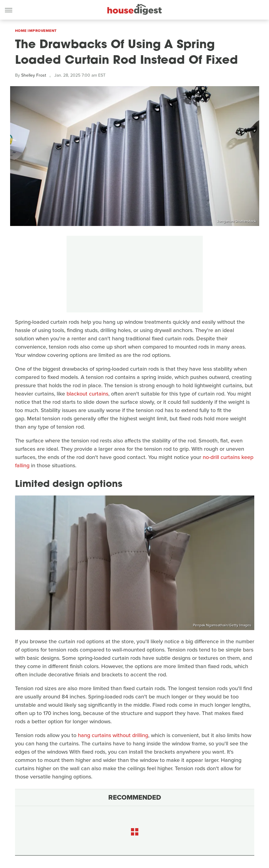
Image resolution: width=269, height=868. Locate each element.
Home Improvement (36, 31)
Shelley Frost (34, 75)
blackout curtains (87, 394)
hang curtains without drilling (113, 735)
